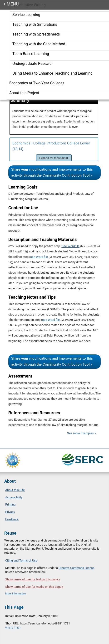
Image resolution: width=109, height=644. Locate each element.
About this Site (15, 490)
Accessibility (14, 497)
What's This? (13, 628)
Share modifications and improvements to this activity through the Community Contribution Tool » (52, 172)
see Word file (39, 257)
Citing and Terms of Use (21, 560)
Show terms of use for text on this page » (33, 579)
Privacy (10, 512)
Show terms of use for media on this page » (34, 587)
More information (16, 594)
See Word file (71, 246)
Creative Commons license (77, 568)
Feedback (12, 519)
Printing (10, 504)
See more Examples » (82, 433)
